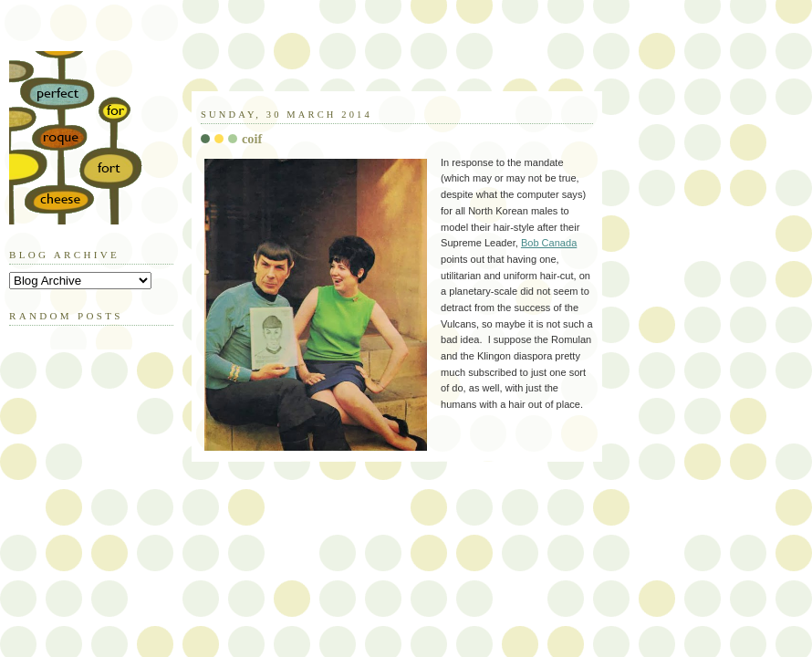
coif (252, 139)
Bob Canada (549, 243)
